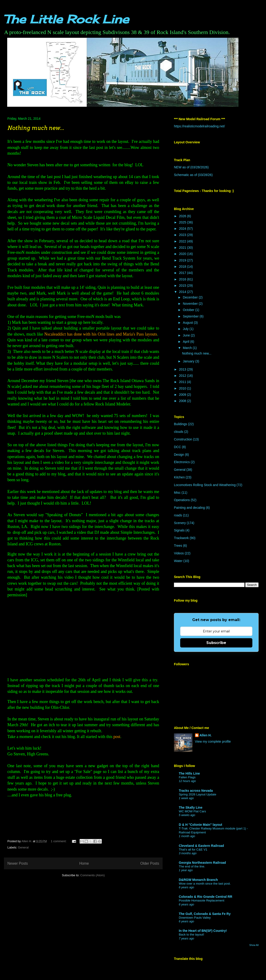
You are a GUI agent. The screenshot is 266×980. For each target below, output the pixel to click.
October (189, 310)
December (191, 297)
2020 (183, 254)
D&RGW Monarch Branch (198, 880)
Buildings (181, 424)
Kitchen (179, 477)
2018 (183, 267)
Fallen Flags (187, 777)
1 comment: (59, 841)
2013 (183, 369)
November (191, 304)
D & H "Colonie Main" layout (201, 825)
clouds (179, 432)
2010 (183, 388)
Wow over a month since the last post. (205, 884)
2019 (183, 260)
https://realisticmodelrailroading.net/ (199, 126)
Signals (179, 530)
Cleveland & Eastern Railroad (201, 846)
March (188, 348)
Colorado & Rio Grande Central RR (206, 897)
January (189, 361)
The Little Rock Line (66, 19)
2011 (183, 382)
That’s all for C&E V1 (193, 850)
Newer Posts (18, 863)
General (23, 847)
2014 (183, 292)
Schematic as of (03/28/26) (193, 175)
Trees (178, 546)
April (186, 342)
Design (179, 455)
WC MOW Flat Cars (192, 811)
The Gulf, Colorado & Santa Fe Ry (205, 914)
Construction (183, 439)
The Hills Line (189, 773)
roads (178, 515)
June (187, 335)
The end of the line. (192, 866)
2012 (183, 376)
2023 (183, 235)
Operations (182, 500)
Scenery (180, 523)
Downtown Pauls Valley (195, 918)
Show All (254, 945)
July (186, 329)
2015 (183, 286)
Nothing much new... (36, 128)
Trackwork (181, 538)
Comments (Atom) (92, 875)
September (191, 316)
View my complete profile (213, 741)
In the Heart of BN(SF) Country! (203, 931)
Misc (177, 493)
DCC (177, 447)
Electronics (182, 462)
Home (84, 863)
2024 (183, 229)
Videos (179, 553)
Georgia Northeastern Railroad (202, 863)
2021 (183, 248)
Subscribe (216, 643)
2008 (183, 401)
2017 (183, 273)
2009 (183, 395)
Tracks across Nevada (196, 791)
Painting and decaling (189, 508)
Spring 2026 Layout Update (198, 794)
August (188, 323)
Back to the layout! (191, 934)
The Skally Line (191, 807)
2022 (183, 241)
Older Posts (150, 863)
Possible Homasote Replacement (202, 900)
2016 (183, 279)
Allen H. (206, 735)
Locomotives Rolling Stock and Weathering (205, 485)
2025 (183, 222)
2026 (183, 216)
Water (178, 561)
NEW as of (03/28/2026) (191, 167)
